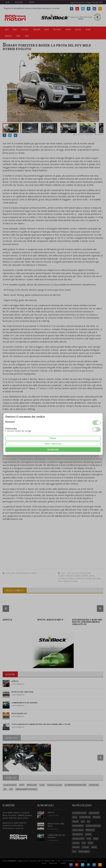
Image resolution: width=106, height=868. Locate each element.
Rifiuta (53, 438)
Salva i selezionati (53, 444)
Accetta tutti (53, 449)
